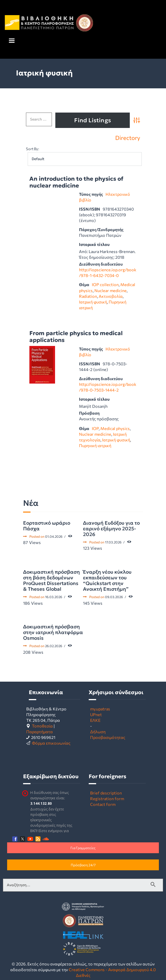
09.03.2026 (114, 597)
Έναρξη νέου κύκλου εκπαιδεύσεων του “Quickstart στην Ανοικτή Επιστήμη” (107, 580)
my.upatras (100, 709)
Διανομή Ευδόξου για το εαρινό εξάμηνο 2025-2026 (111, 529)
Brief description (106, 793)
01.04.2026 (54, 536)
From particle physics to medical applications (76, 337)
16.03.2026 (54, 597)
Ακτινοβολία (111, 296)
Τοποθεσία (42, 726)
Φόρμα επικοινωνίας (51, 743)
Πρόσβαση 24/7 (83, 865)
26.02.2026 (54, 646)
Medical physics (115, 428)
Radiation (88, 296)
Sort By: (33, 149)
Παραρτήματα (40, 732)
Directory (128, 138)
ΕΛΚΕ (95, 720)
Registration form (107, 798)
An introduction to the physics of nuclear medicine (76, 182)
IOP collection (105, 284)
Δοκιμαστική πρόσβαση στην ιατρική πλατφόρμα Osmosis (53, 632)
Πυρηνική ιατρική (95, 445)
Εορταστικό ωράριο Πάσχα (47, 526)
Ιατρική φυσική (93, 302)
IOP (95, 428)
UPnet (96, 714)
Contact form (103, 804)
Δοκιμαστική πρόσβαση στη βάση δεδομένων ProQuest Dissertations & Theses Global (51, 580)
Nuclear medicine (111, 290)
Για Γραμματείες (83, 848)
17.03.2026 (113, 542)
